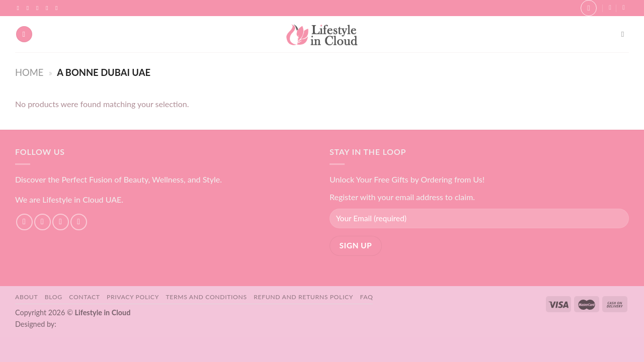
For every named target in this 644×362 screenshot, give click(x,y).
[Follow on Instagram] (30, 8)
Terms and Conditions (206, 297)
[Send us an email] (49, 8)
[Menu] (24, 34)
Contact (84, 297)
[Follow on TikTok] (39, 8)
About (26, 297)
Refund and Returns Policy (303, 297)
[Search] (625, 34)
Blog (54, 297)
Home (29, 72)
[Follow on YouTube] (58, 8)
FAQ (367, 297)
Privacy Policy (133, 297)
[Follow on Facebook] (20, 8)
